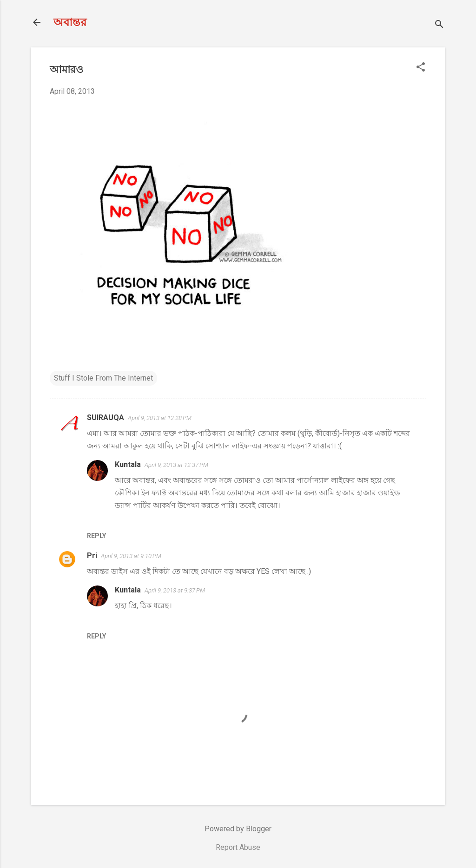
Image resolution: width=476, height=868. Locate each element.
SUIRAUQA (106, 418)
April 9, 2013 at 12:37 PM (176, 465)
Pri (92, 556)
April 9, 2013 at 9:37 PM (175, 590)
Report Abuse (238, 847)
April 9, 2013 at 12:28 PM (160, 418)
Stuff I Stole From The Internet (103, 378)
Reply (96, 536)
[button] (421, 68)
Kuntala (128, 464)
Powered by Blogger (238, 829)
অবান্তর (70, 22)
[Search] (439, 25)
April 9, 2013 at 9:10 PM (131, 556)
